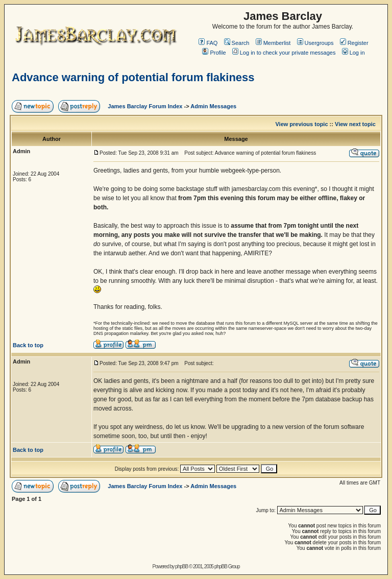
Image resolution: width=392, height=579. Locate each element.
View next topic (355, 124)
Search (237, 43)
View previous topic (301, 124)
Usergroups (315, 43)
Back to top (28, 345)
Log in (353, 53)
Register (354, 43)
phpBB (181, 566)
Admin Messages (213, 106)
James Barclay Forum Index (145, 106)
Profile (214, 53)
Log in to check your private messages (284, 53)
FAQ (208, 43)
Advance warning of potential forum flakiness (133, 77)
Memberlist (273, 43)
